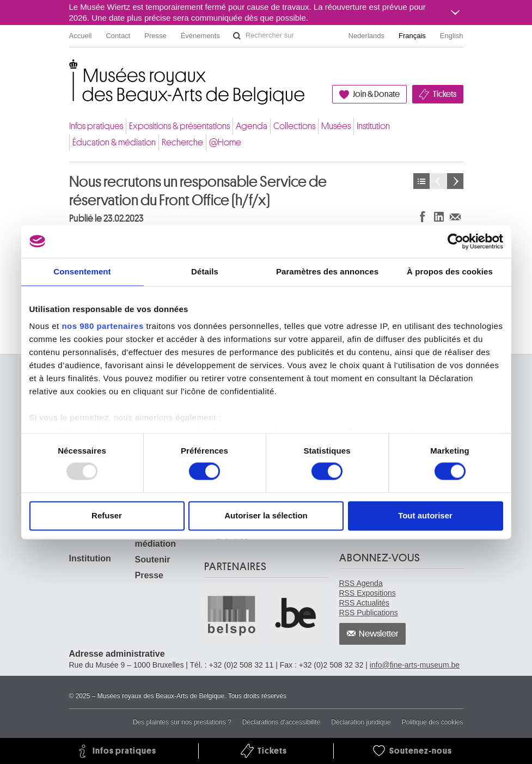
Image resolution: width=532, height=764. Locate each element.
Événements (200, 36)
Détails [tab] (205, 271)
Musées (336, 126)
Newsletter (379, 634)
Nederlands (367, 36)
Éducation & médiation (114, 142)
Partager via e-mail (455, 216)
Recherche (182, 142)
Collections (294, 126)
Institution (373, 126)
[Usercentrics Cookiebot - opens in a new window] (455, 241)
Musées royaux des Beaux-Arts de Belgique (70, 71)
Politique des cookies (433, 722)
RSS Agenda (361, 583)
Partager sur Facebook (423, 216)
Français (412, 36)
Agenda (252, 126)
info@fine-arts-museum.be (415, 665)
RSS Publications (369, 613)
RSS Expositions (368, 593)
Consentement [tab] (82, 271)
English (452, 36)
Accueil (81, 36)
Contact (118, 36)
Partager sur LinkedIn (439, 216)
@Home (225, 142)
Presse (155, 36)
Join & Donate (376, 94)
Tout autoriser (425, 515)
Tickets (445, 94)
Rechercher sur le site (237, 36)
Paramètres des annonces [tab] (327, 271)
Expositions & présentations (179, 126)
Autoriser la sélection (266, 515)
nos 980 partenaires (102, 326)
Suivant (455, 181)
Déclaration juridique (361, 722)
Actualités (421, 181)
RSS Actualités (365, 603)
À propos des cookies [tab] (450, 271)
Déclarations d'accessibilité (282, 722)
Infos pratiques (96, 126)
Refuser (107, 515)
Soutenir (153, 560)
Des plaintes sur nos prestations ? (182, 722)
